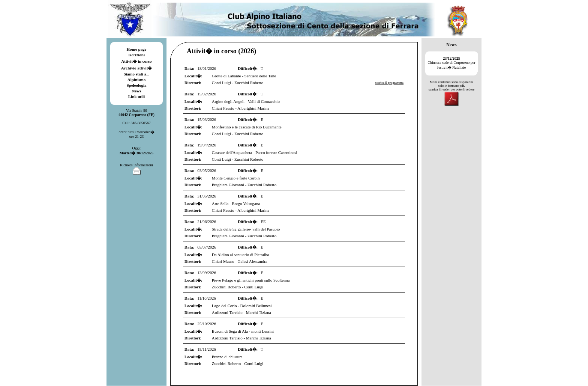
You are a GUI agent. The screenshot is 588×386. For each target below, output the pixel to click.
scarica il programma (389, 83)
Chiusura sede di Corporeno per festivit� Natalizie (451, 63)
